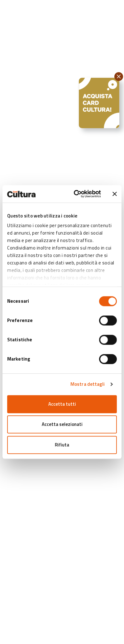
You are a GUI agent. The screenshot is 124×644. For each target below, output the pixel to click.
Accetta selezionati (62, 424)
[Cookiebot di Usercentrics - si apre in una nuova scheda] (76, 194)
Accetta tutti (62, 404)
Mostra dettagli (88, 384)
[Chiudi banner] (115, 194)
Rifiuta (62, 445)
